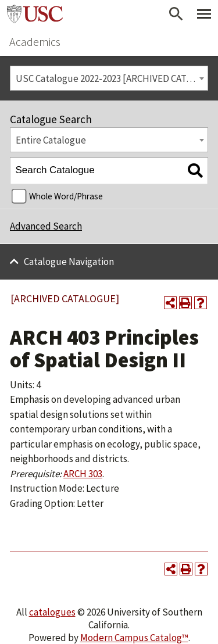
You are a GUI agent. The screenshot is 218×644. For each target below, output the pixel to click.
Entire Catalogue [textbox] (51, 140)
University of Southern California (35, 14)
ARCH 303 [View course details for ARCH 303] (83, 474)
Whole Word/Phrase (66, 196)
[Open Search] (176, 14)
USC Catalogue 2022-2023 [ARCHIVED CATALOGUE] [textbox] (112, 78)
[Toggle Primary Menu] (204, 14)
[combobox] (109, 78)
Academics (35, 42)
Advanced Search (46, 226)
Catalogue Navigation (69, 262)
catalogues (52, 612)
